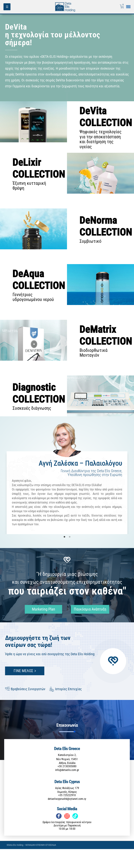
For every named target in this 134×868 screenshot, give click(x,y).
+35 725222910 (67, 814)
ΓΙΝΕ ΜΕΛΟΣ (25, 690)
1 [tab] (64, 556)
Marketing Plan (41, 628)
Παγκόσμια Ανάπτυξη (88, 628)
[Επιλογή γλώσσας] (128, 7)
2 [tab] (70, 556)
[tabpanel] (67, 494)
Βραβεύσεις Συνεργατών (25, 708)
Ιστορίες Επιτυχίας (66, 708)
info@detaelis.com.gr (67, 789)
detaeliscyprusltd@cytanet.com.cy (67, 818)
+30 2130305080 (67, 785)
